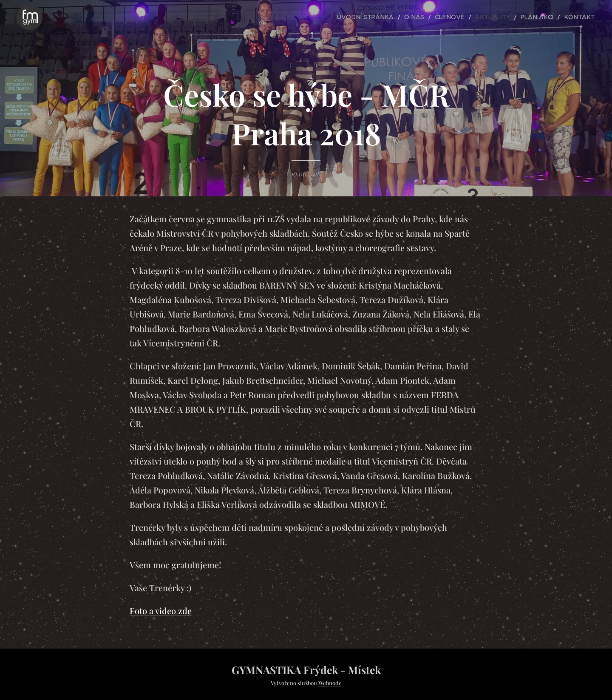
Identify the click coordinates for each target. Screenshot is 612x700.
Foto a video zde (161, 611)
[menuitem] (391, 17)
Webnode (330, 683)
